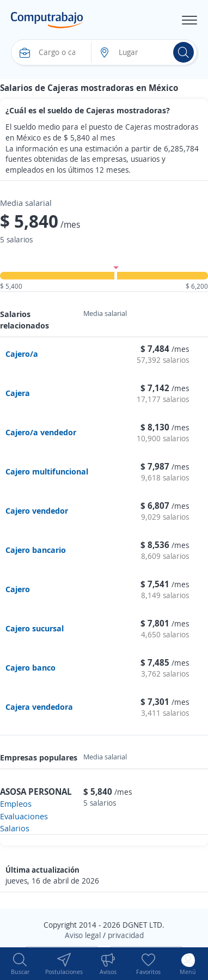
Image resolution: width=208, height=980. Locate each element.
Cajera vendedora (39, 707)
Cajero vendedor (37, 510)
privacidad (126, 935)
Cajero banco (30, 667)
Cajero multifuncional (47, 471)
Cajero (18, 589)
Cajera (18, 393)
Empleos (16, 804)
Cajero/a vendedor (41, 432)
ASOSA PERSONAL (36, 792)
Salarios (15, 828)
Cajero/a (22, 354)
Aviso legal (83, 935)
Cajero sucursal (35, 628)
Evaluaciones (24, 816)
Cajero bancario (36, 550)
